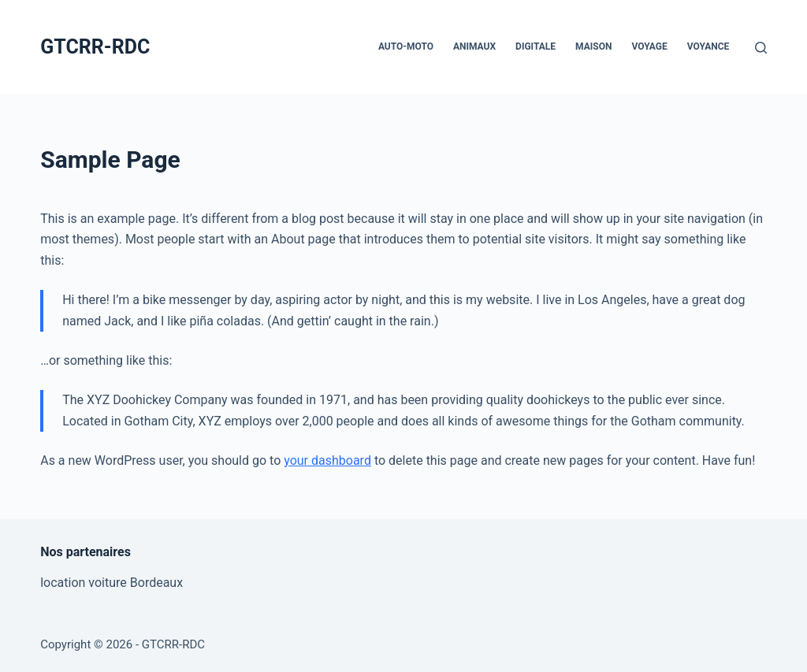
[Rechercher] (761, 48)
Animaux (474, 46)
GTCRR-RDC (95, 47)
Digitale (536, 46)
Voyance (708, 46)
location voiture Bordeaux (112, 583)
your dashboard (327, 460)
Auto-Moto (406, 46)
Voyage (649, 46)
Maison (593, 46)
